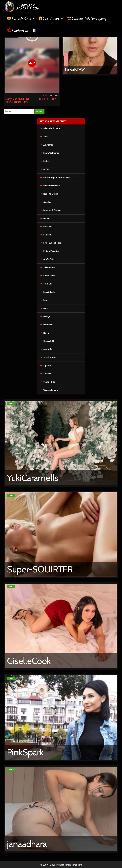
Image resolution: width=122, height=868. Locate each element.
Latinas (47, 161)
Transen (47, 374)
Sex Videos (53, 19)
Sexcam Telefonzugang (89, 19)
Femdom (47, 235)
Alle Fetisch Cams (52, 128)
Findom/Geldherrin (52, 243)
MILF (46, 308)
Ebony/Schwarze (51, 153)
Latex (46, 300)
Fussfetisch (49, 227)
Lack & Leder (49, 292)
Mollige (47, 316)
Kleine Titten (49, 276)
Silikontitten (49, 267)
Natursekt (48, 325)
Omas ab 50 (49, 341)
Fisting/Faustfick (51, 251)
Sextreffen (48, 349)
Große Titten (49, 259)
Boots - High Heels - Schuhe (56, 178)
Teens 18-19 (49, 382)
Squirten (47, 366)
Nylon (46, 333)
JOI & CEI (48, 284)
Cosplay (47, 202)
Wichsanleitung (51, 390)
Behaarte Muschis (52, 186)
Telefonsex (20, 31)
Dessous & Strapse (52, 210)
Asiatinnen (48, 145)
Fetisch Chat (23, 19)
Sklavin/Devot (50, 357)
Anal (45, 137)
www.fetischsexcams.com (69, 865)
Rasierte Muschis (51, 194)
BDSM (46, 169)
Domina (47, 218)
